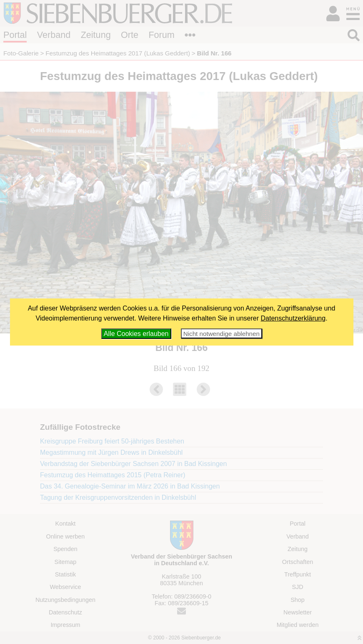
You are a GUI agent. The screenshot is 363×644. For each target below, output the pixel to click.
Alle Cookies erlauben (136, 334)
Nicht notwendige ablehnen (222, 334)
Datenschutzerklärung (293, 318)
